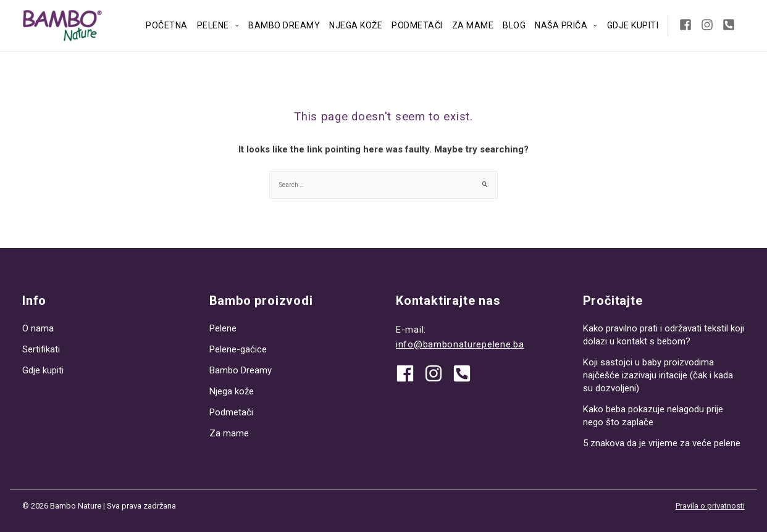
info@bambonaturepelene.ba (460, 344)
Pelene (213, 25)
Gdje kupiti (633, 25)
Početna (167, 25)
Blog (514, 25)
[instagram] (710, 25)
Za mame (473, 25)
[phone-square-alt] (731, 25)
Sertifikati (41, 349)
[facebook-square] (689, 25)
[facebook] (409, 373)
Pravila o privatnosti (710, 506)
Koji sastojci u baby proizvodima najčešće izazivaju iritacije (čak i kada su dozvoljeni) (658, 375)
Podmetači (417, 25)
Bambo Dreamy (284, 25)
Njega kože (356, 25)
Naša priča (561, 25)
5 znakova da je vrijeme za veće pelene (662, 443)
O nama (38, 328)
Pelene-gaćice (238, 349)
